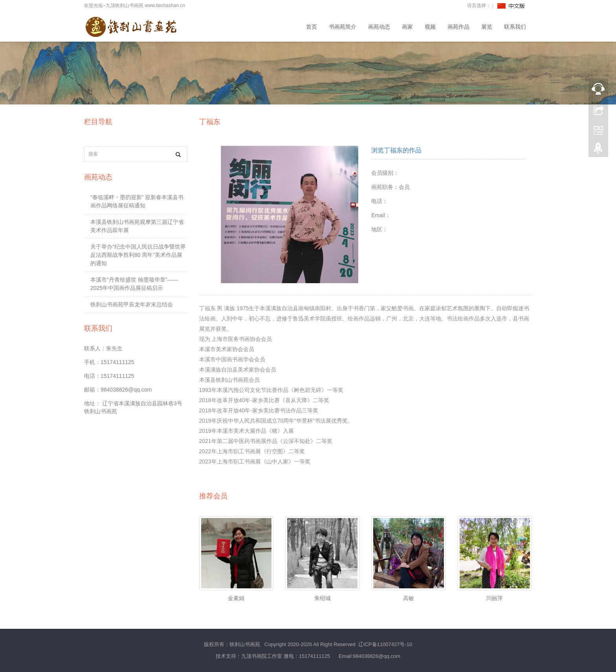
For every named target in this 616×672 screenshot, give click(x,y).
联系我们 (515, 27)
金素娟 (236, 598)
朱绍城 (323, 598)
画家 (407, 27)
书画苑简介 (343, 27)
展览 (487, 27)
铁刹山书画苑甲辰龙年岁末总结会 (132, 304)
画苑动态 (379, 27)
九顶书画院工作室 (262, 656)
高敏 (409, 598)
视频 (430, 27)
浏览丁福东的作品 (396, 150)
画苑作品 (458, 27)
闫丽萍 (495, 598)
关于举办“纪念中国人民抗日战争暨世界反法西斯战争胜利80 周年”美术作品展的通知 (138, 255)
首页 (312, 27)
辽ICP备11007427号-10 (385, 644)
